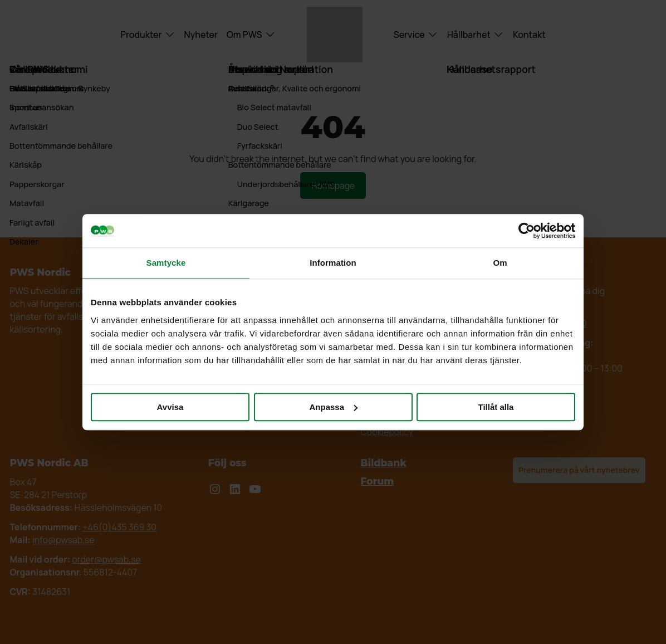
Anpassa (333, 407)
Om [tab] (500, 263)
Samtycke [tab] (166, 263)
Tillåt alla (496, 407)
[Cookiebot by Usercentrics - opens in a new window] (527, 231)
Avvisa (170, 407)
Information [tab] (333, 263)
